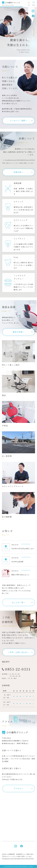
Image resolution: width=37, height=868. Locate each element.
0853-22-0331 (18, 669)
